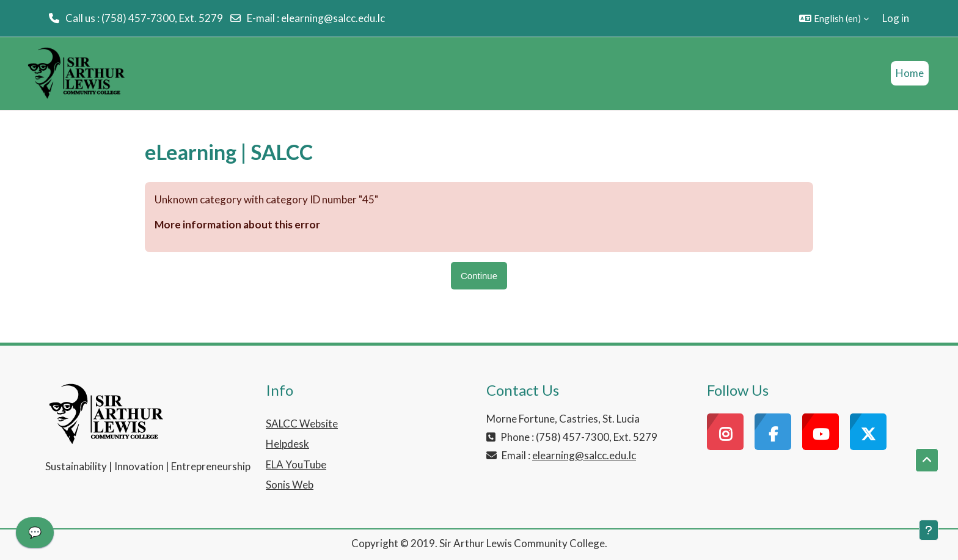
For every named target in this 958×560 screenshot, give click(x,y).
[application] (35, 536)
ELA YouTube (296, 464)
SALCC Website (302, 424)
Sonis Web (290, 485)
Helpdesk (287, 444)
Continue (479, 276)
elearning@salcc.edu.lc (333, 18)
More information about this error (237, 224)
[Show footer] (929, 530)
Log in (896, 18)
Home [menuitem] (910, 73)
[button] (834, 18)
